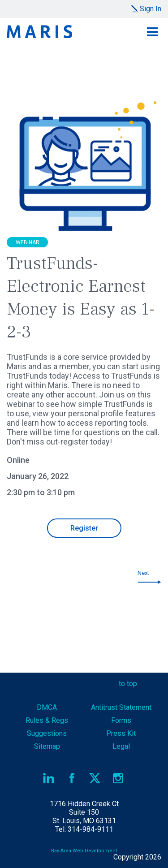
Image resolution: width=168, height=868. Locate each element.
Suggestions (47, 733)
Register (84, 528)
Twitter (95, 778)
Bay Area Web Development (84, 851)
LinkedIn (49, 778)
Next (143, 573)
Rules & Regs (47, 720)
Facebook (72, 778)
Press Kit (121, 733)
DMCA (47, 707)
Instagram (118, 778)
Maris (39, 32)
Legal (121, 746)
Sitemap (47, 746)
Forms (121, 720)
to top (128, 684)
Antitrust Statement (121, 707)
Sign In (151, 9)
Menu (152, 32)
